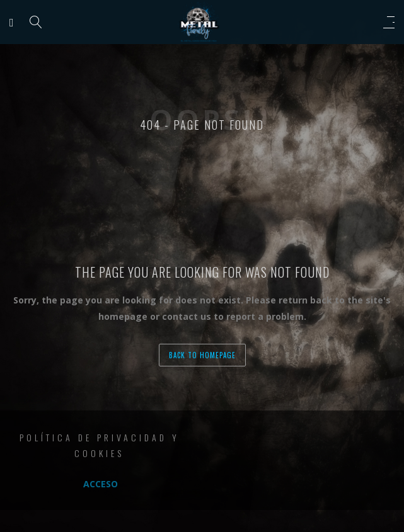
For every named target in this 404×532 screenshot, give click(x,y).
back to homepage (202, 355)
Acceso (101, 484)
